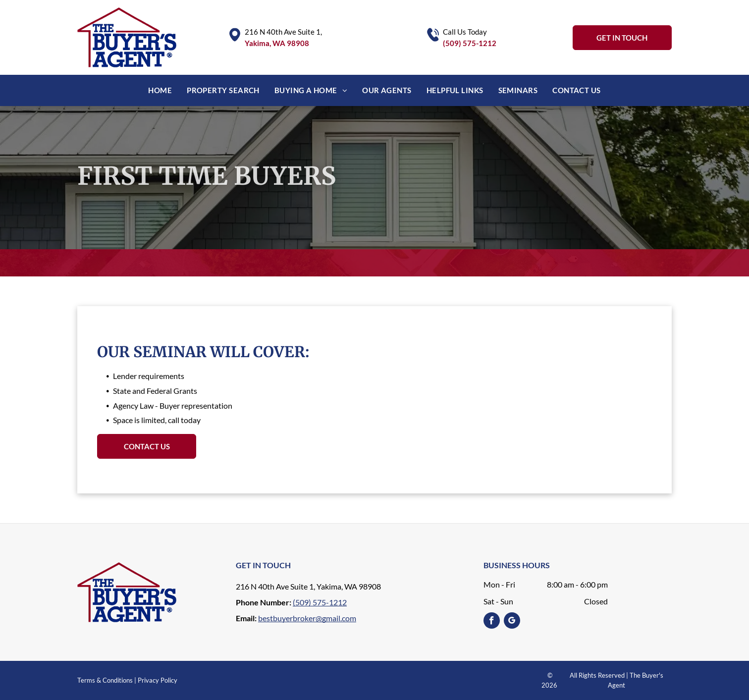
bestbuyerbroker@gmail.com (307, 618)
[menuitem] (160, 90)
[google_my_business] (512, 622)
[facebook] (492, 622)
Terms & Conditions (105, 680)
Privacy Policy (158, 680)
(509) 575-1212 (470, 43)
